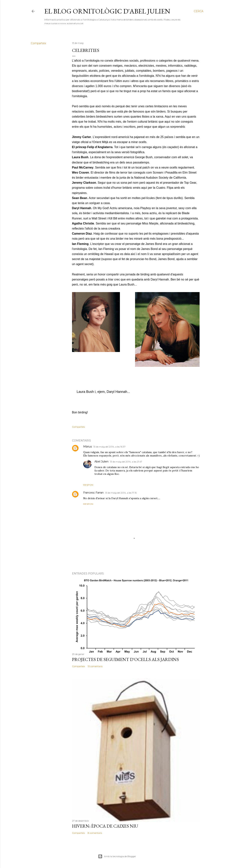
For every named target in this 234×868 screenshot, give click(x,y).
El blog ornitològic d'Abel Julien (107, 11)
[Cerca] (199, 11)
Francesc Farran (93, 493)
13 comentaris (95, 666)
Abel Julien (101, 462)
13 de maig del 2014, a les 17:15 (121, 493)
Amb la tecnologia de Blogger (117, 856)
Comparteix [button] (38, 43)
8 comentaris (95, 833)
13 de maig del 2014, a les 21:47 (126, 462)
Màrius (88, 447)
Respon (88, 485)
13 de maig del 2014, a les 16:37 (109, 447)
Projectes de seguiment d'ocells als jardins (125, 659)
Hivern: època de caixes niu (105, 826)
